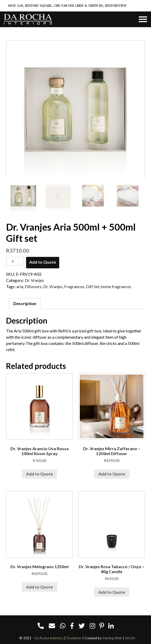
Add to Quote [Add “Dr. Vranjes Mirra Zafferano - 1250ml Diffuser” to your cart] (112, 474)
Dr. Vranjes (34, 280)
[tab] (25, 304)
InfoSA (130, 638)
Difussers (33, 286)
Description (25, 303)
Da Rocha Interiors (49, 638)
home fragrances (116, 286)
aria (20, 286)
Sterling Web (112, 638)
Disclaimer (74, 638)
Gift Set (93, 286)
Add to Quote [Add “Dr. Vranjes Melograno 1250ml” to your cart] (40, 587)
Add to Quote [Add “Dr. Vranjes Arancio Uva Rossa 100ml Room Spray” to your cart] (40, 474)
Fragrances (74, 286)
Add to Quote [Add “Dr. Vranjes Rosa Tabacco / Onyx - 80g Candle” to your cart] (112, 592)
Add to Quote (43, 262)
